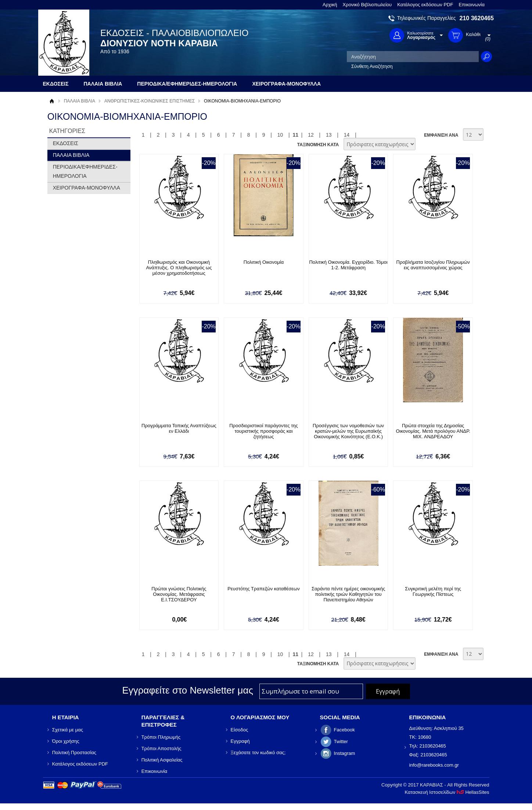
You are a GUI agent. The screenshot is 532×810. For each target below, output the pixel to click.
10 (280, 135)
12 (311, 135)
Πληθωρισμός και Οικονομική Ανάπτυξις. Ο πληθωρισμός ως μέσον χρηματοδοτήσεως (179, 268)
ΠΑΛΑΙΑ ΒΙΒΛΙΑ (80, 101)
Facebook (344, 730)
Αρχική (330, 5)
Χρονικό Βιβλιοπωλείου (367, 5)
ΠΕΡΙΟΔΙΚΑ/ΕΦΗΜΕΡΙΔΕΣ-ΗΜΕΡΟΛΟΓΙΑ (85, 171)
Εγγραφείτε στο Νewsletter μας (188, 690)
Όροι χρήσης (66, 741)
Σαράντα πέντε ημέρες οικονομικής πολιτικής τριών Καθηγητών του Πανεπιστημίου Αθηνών (348, 594)
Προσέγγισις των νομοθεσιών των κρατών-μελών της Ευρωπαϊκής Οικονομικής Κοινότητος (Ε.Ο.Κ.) (348, 431)
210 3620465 (477, 18)
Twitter (341, 741)
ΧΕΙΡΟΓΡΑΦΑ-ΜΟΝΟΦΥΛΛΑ (87, 188)
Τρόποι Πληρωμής (161, 737)
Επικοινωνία (472, 5)
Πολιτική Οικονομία (264, 262)
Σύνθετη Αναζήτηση (372, 66)
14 (347, 135)
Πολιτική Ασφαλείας (162, 760)
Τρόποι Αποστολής (161, 748)
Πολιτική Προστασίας (74, 753)
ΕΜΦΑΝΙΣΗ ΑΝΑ (441, 135)
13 (329, 135)
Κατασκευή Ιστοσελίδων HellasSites (447, 792)
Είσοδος (240, 730)
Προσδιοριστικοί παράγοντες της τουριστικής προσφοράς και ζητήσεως (264, 431)
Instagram (345, 753)
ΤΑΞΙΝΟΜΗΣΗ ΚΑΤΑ (318, 145)
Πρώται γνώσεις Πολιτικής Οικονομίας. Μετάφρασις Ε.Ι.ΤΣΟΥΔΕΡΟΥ (179, 594)
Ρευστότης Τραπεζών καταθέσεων (263, 589)
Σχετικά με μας (68, 730)
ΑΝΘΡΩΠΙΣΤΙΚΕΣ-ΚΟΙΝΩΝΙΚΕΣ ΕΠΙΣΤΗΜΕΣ (150, 101)
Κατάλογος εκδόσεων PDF (425, 5)
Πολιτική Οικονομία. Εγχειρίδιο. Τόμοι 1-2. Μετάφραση (348, 265)
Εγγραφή (240, 741)
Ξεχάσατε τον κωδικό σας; (258, 753)
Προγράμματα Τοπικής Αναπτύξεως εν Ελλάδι (179, 428)
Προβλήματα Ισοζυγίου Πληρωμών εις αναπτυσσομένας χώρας (433, 265)
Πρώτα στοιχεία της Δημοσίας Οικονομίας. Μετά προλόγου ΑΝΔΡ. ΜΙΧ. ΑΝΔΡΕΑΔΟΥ (433, 431)
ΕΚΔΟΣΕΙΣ (66, 143)
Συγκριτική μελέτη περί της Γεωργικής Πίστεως (433, 591)
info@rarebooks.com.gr (434, 765)
